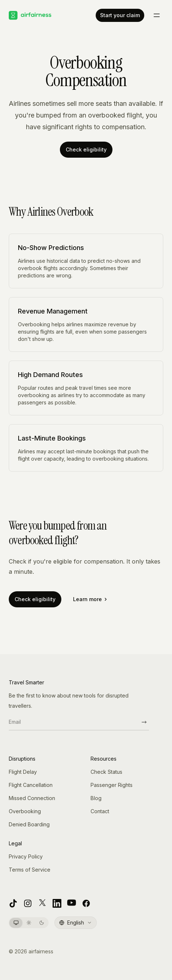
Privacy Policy (26, 856)
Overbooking (25, 811)
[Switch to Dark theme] (41, 923)
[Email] (74, 722)
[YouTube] (72, 903)
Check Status (106, 772)
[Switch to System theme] (16, 923)
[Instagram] (28, 903)
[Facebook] (86, 903)
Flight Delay (23, 772)
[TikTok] (13, 903)
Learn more (90, 599)
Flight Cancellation (31, 785)
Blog (96, 798)
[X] (42, 903)
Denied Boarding (29, 824)
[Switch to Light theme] (29, 923)
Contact (100, 811)
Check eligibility (86, 149)
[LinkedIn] (57, 903)
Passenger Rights (112, 785)
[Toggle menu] (157, 15)
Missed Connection (32, 798)
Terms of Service (30, 870)
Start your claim (120, 15)
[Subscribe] (144, 722)
